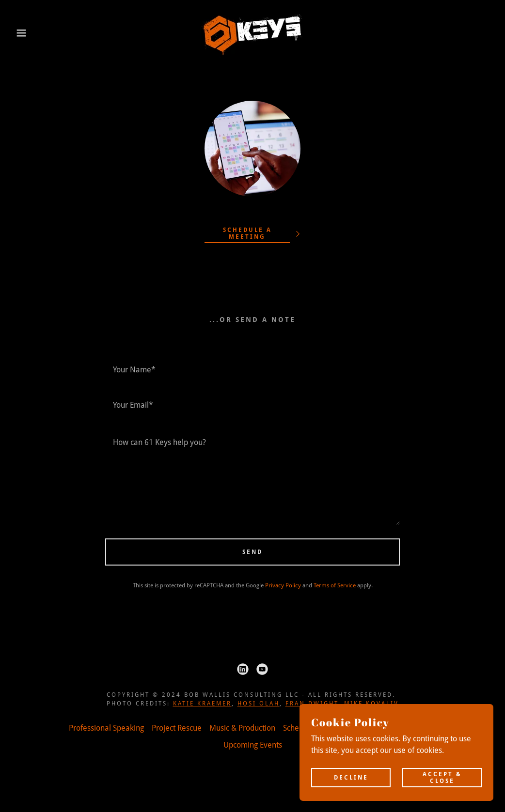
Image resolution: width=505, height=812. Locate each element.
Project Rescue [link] (177, 728)
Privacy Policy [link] (283, 585)
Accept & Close (442, 777)
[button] (25, 33)
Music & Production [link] (242, 728)
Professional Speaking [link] (106, 728)
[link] (252, 32)
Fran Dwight (312, 704)
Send (252, 552)
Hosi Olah (259, 704)
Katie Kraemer (202, 704)
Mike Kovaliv (371, 704)
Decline (351, 777)
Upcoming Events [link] (253, 745)
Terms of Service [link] (335, 585)
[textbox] (252, 369)
